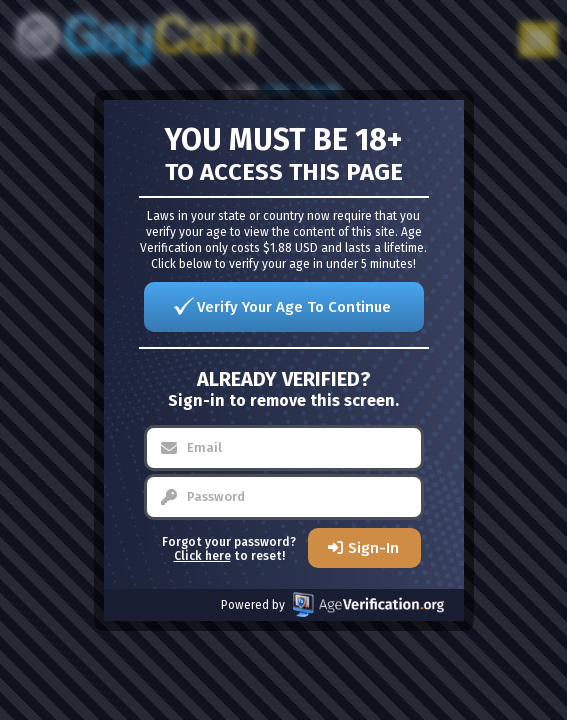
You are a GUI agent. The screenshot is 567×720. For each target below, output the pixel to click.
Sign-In (373, 548)
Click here (202, 556)
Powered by (332, 604)
